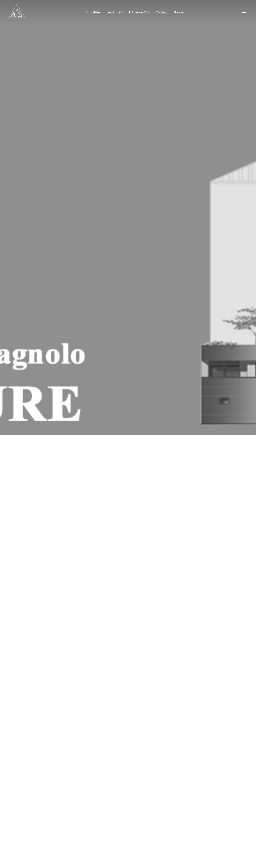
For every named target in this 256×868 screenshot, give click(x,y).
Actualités (93, 12)
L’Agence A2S (139, 12)
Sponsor (180, 12)
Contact (162, 12)
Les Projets (115, 12)
